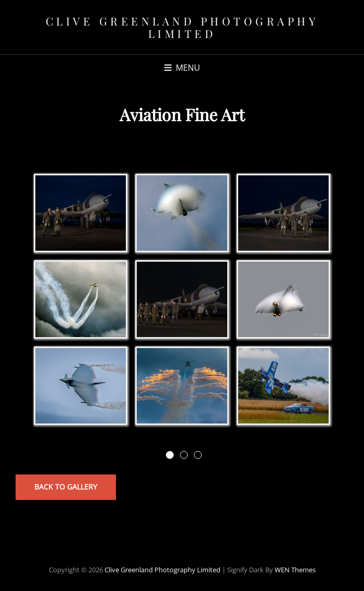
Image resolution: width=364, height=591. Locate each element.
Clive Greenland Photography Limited (182, 27)
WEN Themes (295, 570)
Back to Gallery (66, 487)
